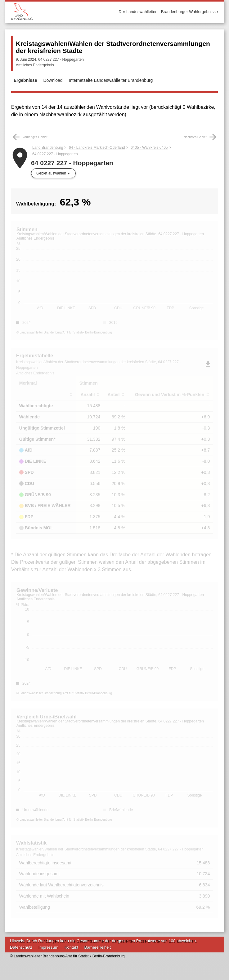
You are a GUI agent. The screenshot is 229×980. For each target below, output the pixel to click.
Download (53, 80)
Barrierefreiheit (98, 947)
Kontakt (71, 947)
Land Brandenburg (48, 148)
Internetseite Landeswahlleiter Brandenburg (111, 80)
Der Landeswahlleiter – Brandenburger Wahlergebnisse (168, 12)
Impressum (48, 947)
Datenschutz (21, 947)
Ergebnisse (25, 80)
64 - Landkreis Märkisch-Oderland (97, 148)
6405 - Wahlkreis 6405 (149, 148)
